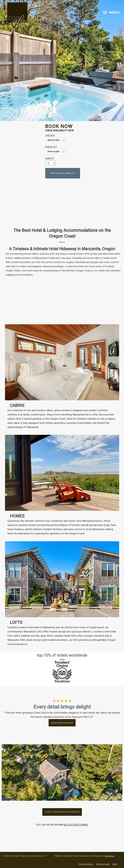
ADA (115, 864)
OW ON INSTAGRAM (52, 825)
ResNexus (110, 856)
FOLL (39, 825)
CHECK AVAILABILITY (63, 173)
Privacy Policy (86, 864)
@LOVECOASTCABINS (76, 825)
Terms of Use (103, 864)
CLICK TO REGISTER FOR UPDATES (62, 812)
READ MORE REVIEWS (62, 721)
